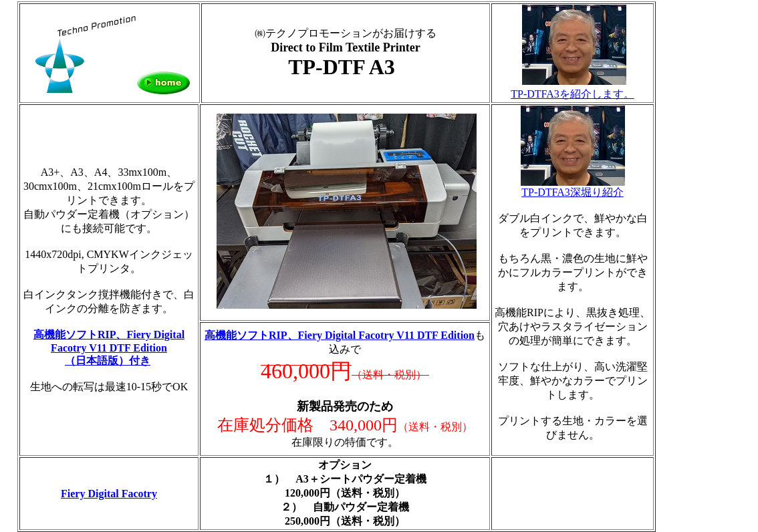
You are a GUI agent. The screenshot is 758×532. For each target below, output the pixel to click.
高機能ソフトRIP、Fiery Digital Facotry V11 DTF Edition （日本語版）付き (109, 348)
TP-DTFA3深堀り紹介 (573, 187)
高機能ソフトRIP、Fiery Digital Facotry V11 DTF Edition (340, 335)
